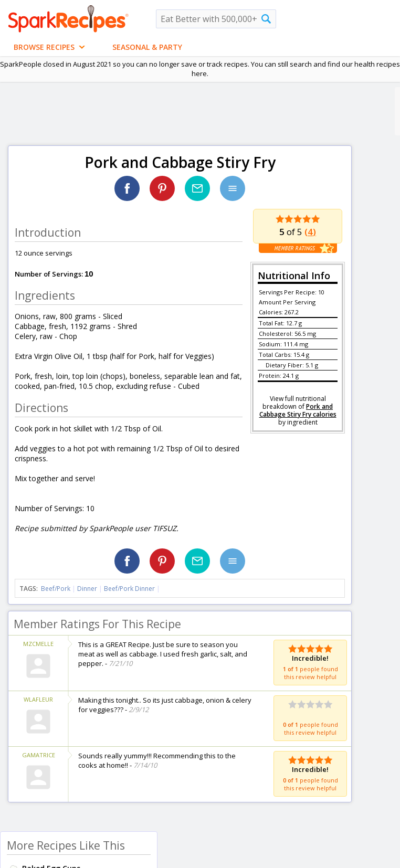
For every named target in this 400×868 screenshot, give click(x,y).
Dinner (87, 589)
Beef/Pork (56, 589)
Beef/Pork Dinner (129, 589)
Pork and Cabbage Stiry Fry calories (298, 410)
